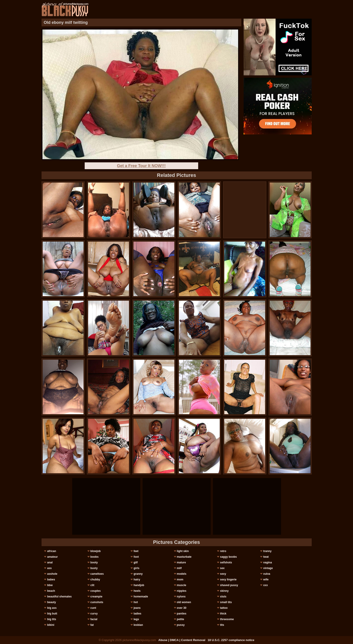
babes (51, 580)
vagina (268, 562)
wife (266, 580)
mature (181, 562)
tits (222, 625)
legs (136, 619)
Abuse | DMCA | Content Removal (182, 640)
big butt (52, 614)
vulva (267, 574)
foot (136, 557)
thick (223, 614)
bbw (50, 585)
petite (180, 619)
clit (92, 585)
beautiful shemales (59, 597)
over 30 (182, 608)
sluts (223, 597)
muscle (181, 585)
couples (95, 591)
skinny (224, 591)
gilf (136, 562)
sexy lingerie (228, 580)
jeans (137, 608)
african (52, 551)
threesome (227, 619)
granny (138, 574)
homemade (141, 597)
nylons (181, 597)
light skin (183, 551)
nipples (182, 591)
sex (222, 568)
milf (179, 568)
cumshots (97, 602)
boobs (94, 557)
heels (137, 591)
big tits (52, 619)
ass (49, 568)
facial (94, 619)
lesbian (138, 625)
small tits (226, 602)
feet (136, 551)
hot (136, 602)
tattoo (224, 608)
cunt (93, 608)
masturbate (184, 557)
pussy (181, 625)
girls (136, 568)
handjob (139, 585)
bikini (51, 625)
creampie (96, 597)
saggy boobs (228, 557)
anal (50, 562)
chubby (95, 580)
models (182, 574)
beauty (52, 602)
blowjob (95, 551)
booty (94, 562)
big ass (52, 608)
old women (184, 602)
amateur (53, 557)
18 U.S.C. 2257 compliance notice (231, 640)
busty (94, 568)
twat (266, 557)
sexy (223, 574)
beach (51, 591)
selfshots (226, 562)
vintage (268, 568)
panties (182, 614)
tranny (268, 551)
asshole (52, 574)
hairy (137, 580)
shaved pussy (229, 585)
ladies (137, 614)
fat (92, 625)
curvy (94, 614)
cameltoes (97, 574)
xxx (266, 585)
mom (180, 580)
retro (223, 551)
